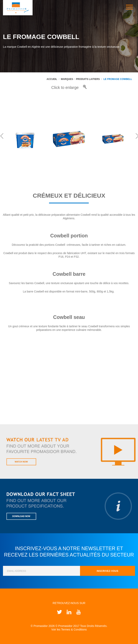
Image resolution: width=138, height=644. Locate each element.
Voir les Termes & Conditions (69, 629)
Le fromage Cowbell (118, 79)
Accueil (52, 79)
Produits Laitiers (88, 79)
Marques (67, 79)
